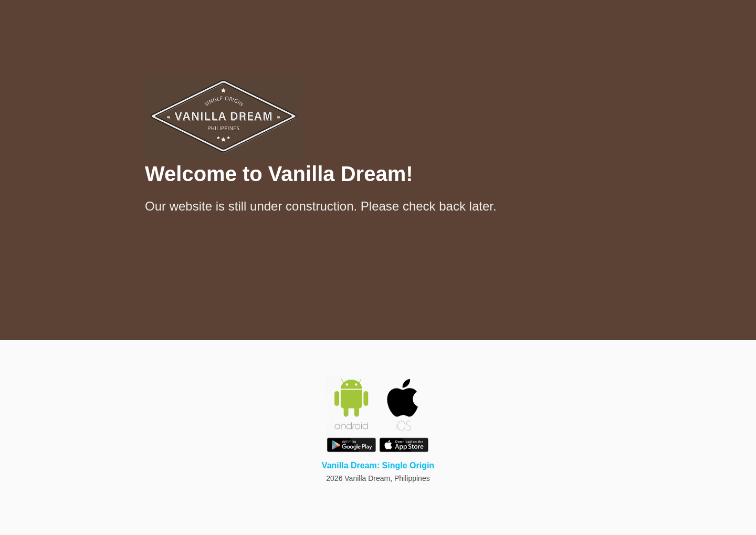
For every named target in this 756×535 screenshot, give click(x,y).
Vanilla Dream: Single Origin (378, 465)
